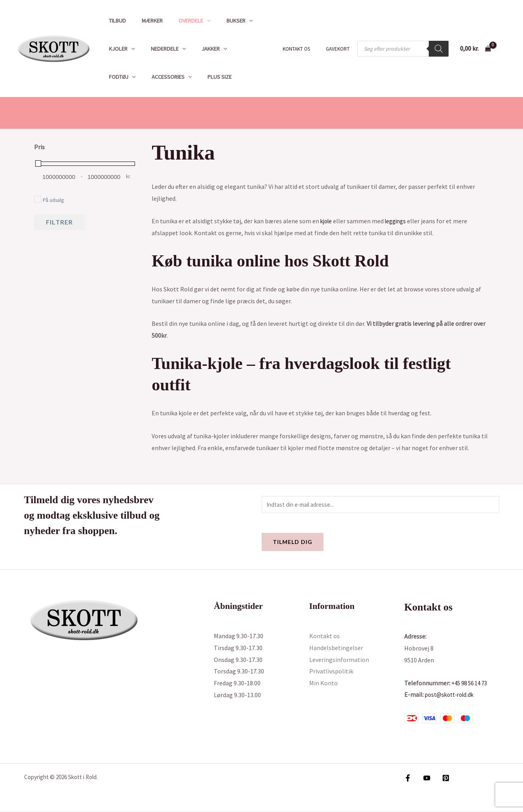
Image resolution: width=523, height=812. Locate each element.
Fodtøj (241, 49)
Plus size (170, 77)
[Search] (439, 49)
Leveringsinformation (339, 660)
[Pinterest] (442, 779)
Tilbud (115, 21)
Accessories (127, 77)
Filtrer (59, 222)
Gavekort (340, 49)
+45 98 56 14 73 (471, 684)
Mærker (145, 21)
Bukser (224, 21)
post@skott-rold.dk (452, 696)
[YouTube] (425, 779)
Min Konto (323, 684)
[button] (196, 21)
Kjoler (120, 49)
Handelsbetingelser (336, 649)
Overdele (184, 21)
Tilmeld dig (293, 543)
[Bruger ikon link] (506, 49)
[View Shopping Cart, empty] (475, 49)
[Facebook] (408, 779)
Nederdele (162, 49)
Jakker (203, 49)
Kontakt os (305, 49)
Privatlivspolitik (331, 672)
